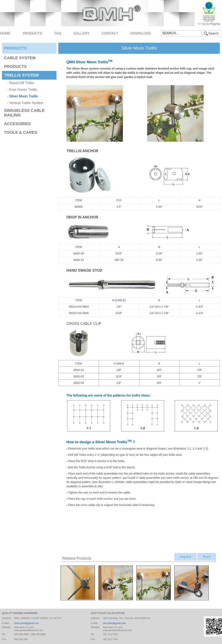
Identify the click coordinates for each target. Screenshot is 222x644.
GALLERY (82, 33)
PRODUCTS (32, 33)
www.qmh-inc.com (24, 627)
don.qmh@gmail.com (114, 623)
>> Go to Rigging (209, 24)
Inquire (185, 557)
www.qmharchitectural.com (29, 630)
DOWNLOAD (141, 33)
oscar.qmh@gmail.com (26, 623)
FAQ (58, 33)
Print (207, 557)
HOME (5, 33)
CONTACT (110, 33)
